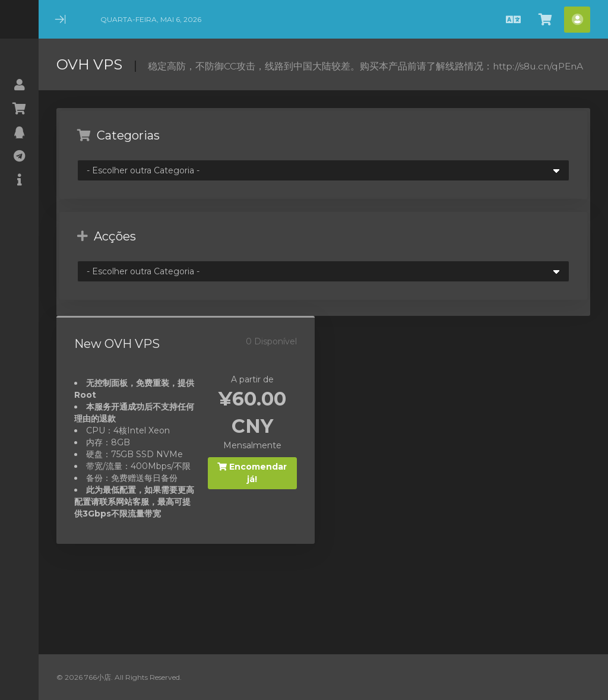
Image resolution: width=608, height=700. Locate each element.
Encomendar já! (252, 473)
